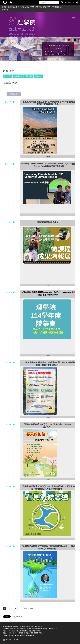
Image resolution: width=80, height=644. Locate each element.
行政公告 (7, 76)
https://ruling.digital (10, 635)
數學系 (32, 7)
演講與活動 (18, 76)
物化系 (21, 7)
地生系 (26, 7)
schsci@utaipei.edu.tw (49, 629)
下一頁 (24, 609)
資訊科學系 (47, 7)
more (48, 156)
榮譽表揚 (29, 76)
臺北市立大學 (13, 7)
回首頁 (4, 7)
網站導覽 (5, 10)
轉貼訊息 (39, 76)
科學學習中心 (56, 7)
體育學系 (39, 7)
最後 (31, 609)
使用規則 (39, 626)
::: (1, 7)
